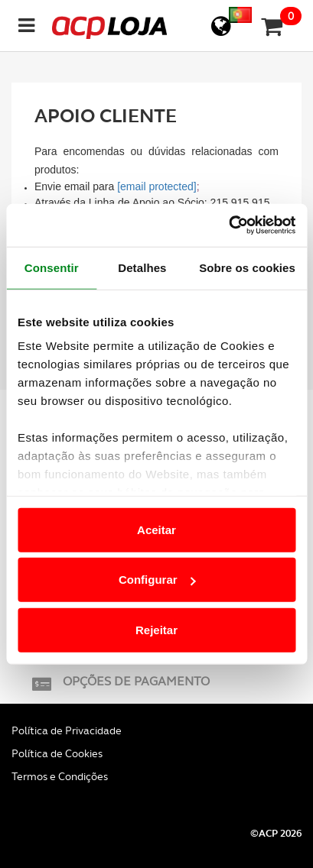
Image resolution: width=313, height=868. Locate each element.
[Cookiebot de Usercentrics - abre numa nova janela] (228, 225)
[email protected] (157, 186)
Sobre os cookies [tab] (247, 267)
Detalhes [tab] (142, 267)
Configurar (157, 580)
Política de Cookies (57, 753)
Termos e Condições (60, 776)
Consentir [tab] (52, 267)
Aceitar (156, 529)
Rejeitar (156, 629)
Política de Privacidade (67, 730)
